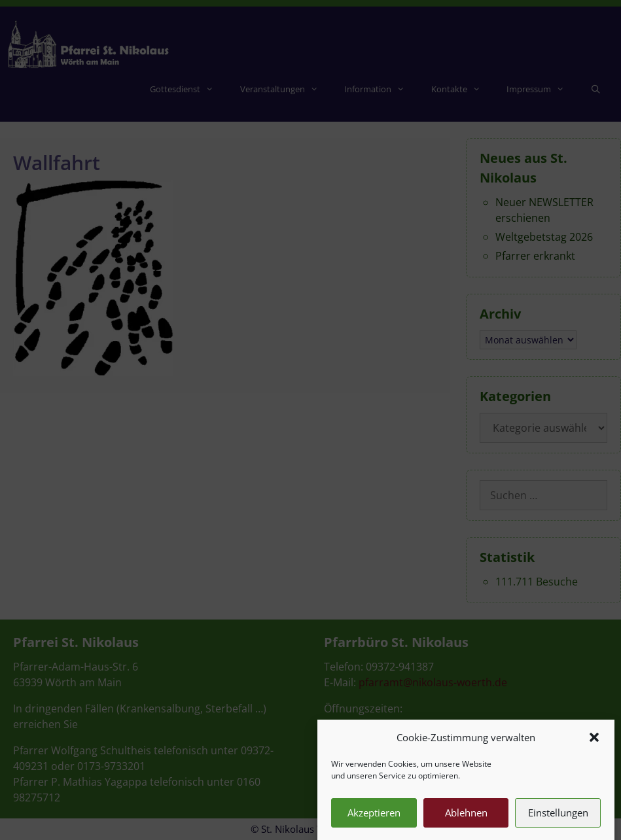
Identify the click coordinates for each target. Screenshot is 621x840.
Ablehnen (466, 820)
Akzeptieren (374, 820)
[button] (594, 745)
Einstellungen (558, 820)
